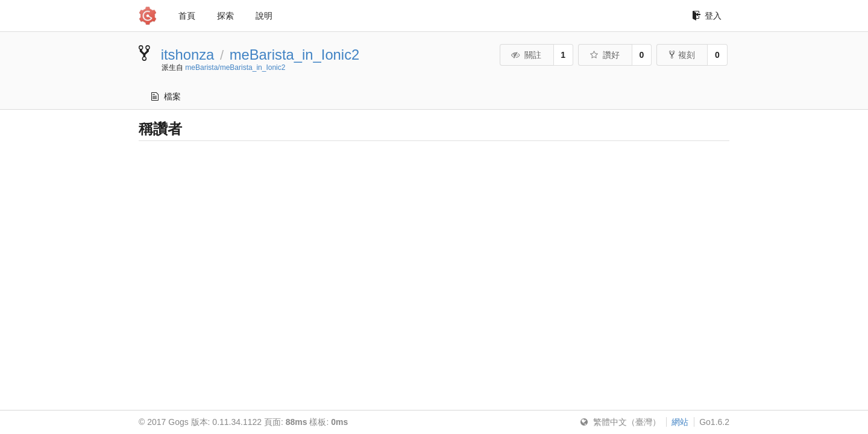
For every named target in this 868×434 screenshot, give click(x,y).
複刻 (682, 55)
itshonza (188, 55)
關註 (526, 55)
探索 (225, 16)
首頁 (187, 16)
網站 (680, 422)
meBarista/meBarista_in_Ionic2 (235, 68)
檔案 (166, 96)
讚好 (604, 55)
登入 (707, 16)
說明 (264, 16)
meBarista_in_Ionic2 (295, 55)
